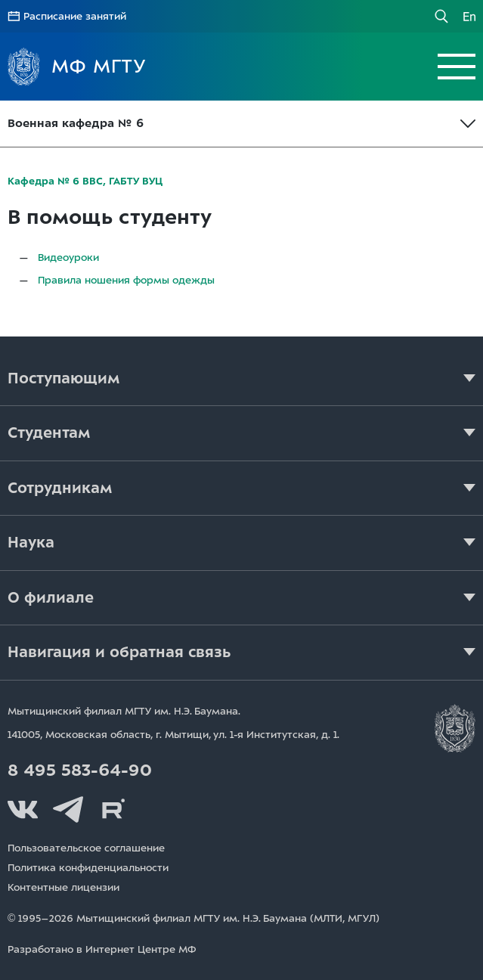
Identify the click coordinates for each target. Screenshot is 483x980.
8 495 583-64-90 (80, 771)
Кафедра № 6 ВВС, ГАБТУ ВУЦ (85, 181)
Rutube (113, 810)
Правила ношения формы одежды (126, 280)
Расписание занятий (75, 16)
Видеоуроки (68, 257)
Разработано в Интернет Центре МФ (102, 949)
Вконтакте (23, 810)
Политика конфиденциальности (88, 868)
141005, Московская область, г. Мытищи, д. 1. (173, 735)
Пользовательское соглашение (86, 848)
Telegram (68, 810)
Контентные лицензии (63, 887)
